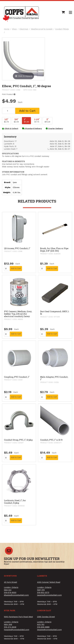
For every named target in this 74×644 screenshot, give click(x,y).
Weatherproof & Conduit (42, 29)
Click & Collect (10, 129)
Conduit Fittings (62, 29)
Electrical (24, 29)
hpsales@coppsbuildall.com (17, 630)
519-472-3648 (10, 627)
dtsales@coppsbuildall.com (16, 595)
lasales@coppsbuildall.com (49, 595)
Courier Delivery (54, 129)
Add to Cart (27, 111)
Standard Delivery (32, 129)
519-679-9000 (10, 593)
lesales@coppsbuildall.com (49, 630)
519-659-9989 (43, 627)
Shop (14, 29)
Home (7, 29)
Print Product (9, 94)
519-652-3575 (43, 593)
